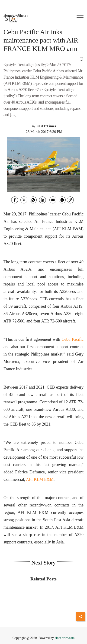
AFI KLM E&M (40, 479)
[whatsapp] (33, 200)
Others (21, 15)
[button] (43, 59)
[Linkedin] (42, 200)
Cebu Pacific (73, 339)
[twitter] (24, 200)
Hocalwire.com (64, 638)
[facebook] (15, 200)
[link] (70, 200)
